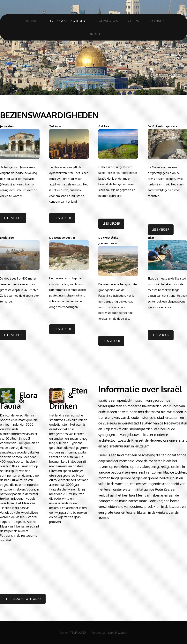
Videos (133, 21)
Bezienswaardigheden (67, 21)
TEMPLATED (78, 633)
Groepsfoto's (106, 21)
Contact (93, 34)
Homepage (31, 21)
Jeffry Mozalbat (118, 633)
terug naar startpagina (23, 599)
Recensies (157, 21)
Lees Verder (13, 218)
